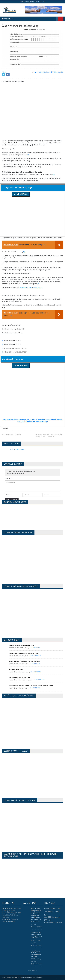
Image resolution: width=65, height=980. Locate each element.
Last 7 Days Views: (52, 912)
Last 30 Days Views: (52, 917)
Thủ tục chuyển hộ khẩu (16, 669)
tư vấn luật (52, 437)
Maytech (40, 977)
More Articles (32, 970)
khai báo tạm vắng (50, 435)
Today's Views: (50, 909)
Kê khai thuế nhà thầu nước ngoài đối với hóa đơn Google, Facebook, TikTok (31, 686)
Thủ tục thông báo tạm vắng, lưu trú (31, 288)
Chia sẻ (4, 72)
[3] (2, 348)
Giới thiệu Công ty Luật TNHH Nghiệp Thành (21, 645)
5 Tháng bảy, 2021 (57, 72)
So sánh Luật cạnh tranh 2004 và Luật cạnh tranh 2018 (24, 661)
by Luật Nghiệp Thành (43, 72)
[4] (38, 284)
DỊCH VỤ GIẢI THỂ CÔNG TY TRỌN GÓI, (16, 420)
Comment (8, 478)
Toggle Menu (8, 19)
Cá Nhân (18, 435)
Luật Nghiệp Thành (17, 449)
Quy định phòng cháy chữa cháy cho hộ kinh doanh (23, 653)
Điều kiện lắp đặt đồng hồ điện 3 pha (19, 678)
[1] (28, 155)
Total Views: (49, 922)
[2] (54, 175)
